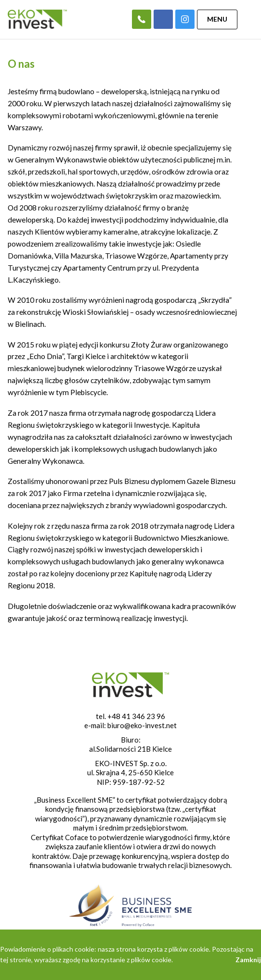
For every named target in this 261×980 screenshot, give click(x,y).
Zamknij (248, 960)
